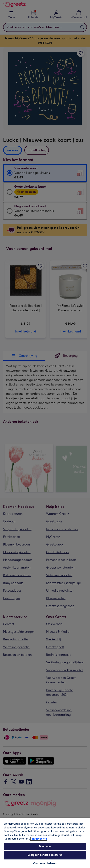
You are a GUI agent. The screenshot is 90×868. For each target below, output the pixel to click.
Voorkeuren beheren (45, 863)
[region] (45, 843)
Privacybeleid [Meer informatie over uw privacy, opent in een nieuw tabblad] (39, 839)
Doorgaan (45, 846)
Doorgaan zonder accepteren (45, 855)
